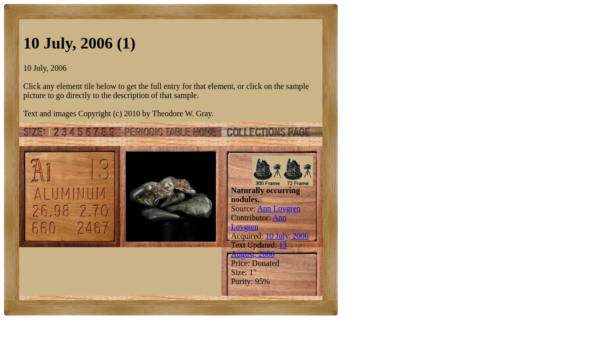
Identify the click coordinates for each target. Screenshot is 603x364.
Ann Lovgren (279, 209)
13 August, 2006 (259, 249)
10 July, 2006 (287, 236)
